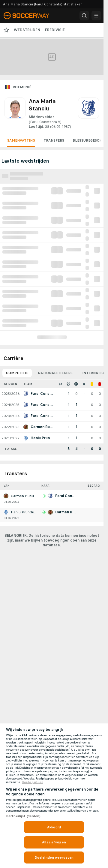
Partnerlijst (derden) (23, 816)
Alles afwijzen (54, 842)
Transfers (54, 140)
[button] (84, 16)
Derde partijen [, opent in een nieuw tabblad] (33, 782)
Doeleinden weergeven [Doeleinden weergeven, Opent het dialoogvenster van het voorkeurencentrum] (54, 857)
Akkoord (54, 827)
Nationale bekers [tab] (55, 373)
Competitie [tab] (17, 373)
